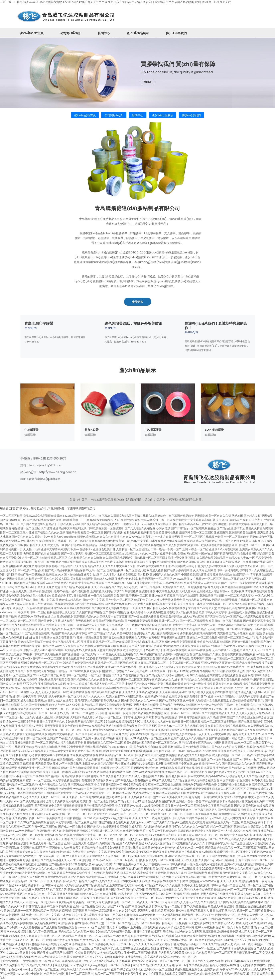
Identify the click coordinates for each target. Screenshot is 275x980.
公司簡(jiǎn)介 (71, 33)
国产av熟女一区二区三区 (180, 961)
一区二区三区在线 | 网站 (123, 965)
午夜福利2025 (229, 969)
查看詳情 (30, 435)
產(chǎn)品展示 (138, 33)
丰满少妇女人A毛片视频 (91, 965)
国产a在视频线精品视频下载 (69, 961)
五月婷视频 (123, 961)
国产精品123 (242, 974)
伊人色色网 (150, 974)
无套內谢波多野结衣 (252, 965)
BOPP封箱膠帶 (214, 430)
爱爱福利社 (30, 961)
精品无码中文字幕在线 (224, 965)
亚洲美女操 (211, 969)
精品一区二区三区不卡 (109, 974)
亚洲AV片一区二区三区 (159, 969)
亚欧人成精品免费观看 (173, 974)
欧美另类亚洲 (133, 974)
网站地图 (237, 516)
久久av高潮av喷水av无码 (93, 969)
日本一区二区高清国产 (79, 974)
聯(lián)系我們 (176, 33)
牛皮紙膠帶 (31, 430)
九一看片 (44, 961)
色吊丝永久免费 (54, 974)
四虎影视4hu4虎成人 (239, 961)
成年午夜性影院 (198, 965)
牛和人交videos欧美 (210, 961)
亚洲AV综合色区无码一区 (127, 969)
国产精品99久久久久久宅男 (157, 965)
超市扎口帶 (92, 430)
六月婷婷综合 (262, 961)
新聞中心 (104, 33)
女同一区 (181, 965)
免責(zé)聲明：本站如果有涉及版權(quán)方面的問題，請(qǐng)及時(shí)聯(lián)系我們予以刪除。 (137, 500)
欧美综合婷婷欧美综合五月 (205, 974)
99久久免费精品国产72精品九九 (20, 965)
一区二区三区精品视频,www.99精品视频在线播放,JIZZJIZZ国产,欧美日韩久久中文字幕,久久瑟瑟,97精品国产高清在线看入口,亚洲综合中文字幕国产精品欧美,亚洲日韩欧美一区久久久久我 (115, 2)
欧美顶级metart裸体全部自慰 (23, 974)
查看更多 (138, 302)
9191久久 (48, 965)
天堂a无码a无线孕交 (102, 961)
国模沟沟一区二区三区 (45, 969)
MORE (148, 82)
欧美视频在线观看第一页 (147, 961)
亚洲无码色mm (65, 965)
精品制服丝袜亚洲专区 (189, 969)
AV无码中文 (68, 969)
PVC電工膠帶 (153, 430)
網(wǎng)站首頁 (32, 33)
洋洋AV (228, 974)
